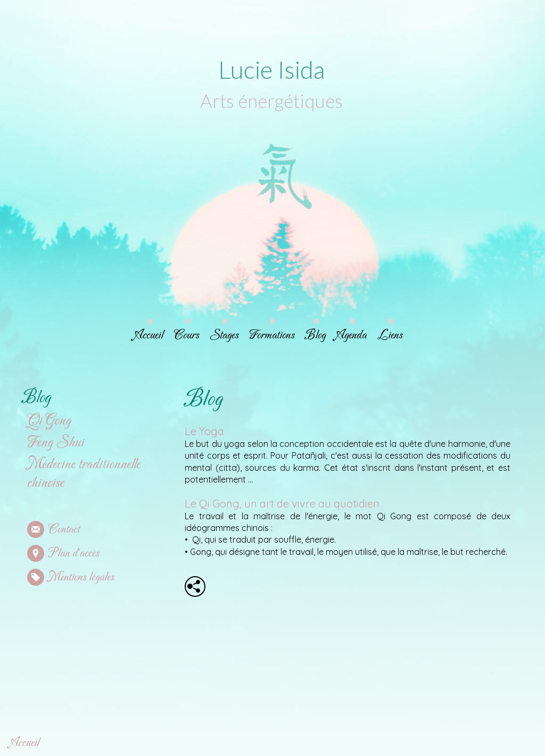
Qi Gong (49, 421)
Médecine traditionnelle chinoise (84, 474)
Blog (315, 335)
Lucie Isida (270, 70)
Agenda (352, 335)
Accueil (149, 335)
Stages (224, 335)
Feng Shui (56, 443)
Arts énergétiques (270, 101)
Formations (272, 335)
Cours (187, 335)
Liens (390, 335)
